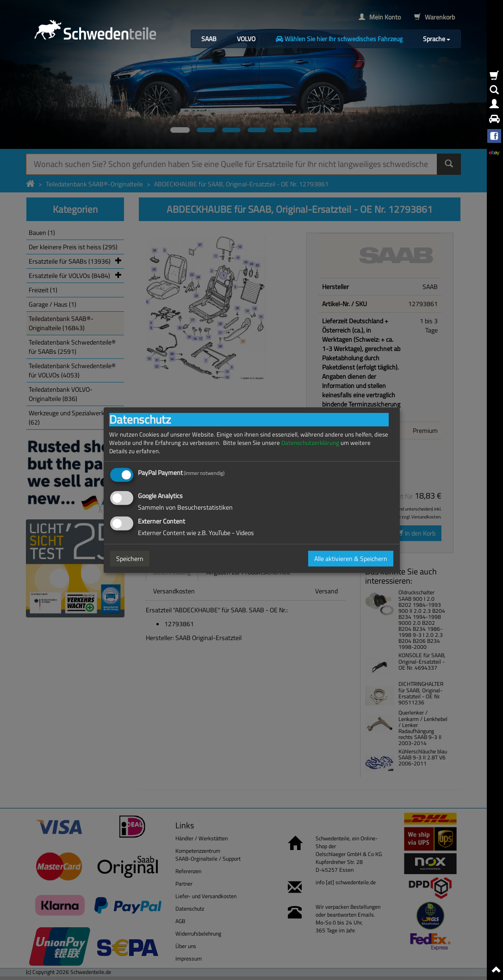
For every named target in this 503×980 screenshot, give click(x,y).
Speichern (130, 558)
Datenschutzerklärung (310, 442)
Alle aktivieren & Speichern (351, 558)
